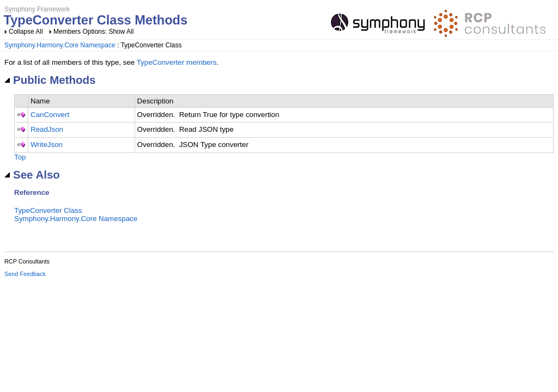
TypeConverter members (177, 62)
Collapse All (26, 32)
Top (20, 157)
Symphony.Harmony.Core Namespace (60, 45)
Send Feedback (25, 274)
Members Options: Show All (93, 32)
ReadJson (47, 129)
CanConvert (50, 115)
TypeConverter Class (48, 210)
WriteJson (47, 145)
